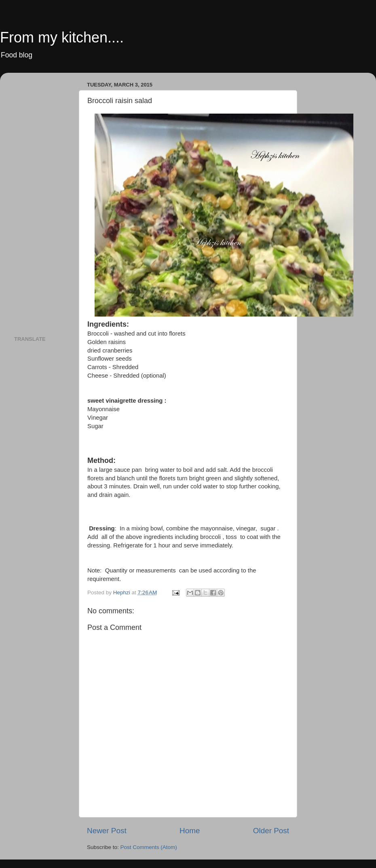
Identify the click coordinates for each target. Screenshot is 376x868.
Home (190, 831)
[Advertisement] (46, 200)
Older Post (271, 831)
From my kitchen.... (62, 37)
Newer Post (107, 831)
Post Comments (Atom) (149, 847)
